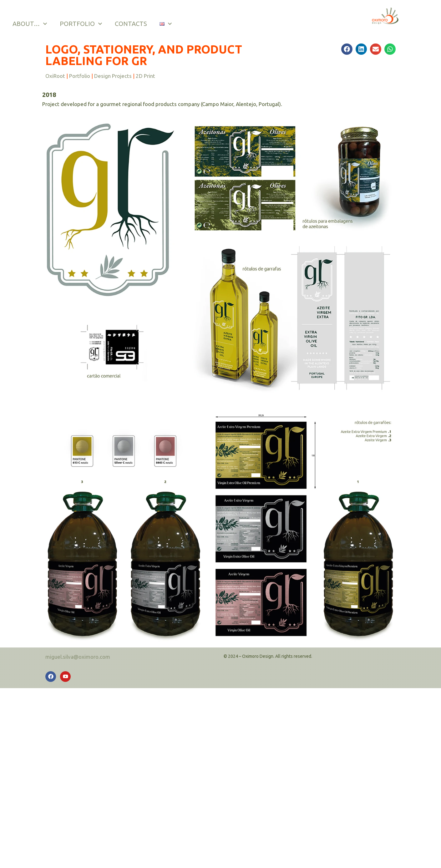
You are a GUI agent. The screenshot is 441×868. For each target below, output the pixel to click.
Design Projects (113, 76)
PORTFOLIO (81, 24)
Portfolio (80, 76)
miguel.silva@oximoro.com (78, 657)
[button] (347, 49)
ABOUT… (30, 24)
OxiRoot (55, 76)
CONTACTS (131, 24)
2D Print (145, 76)
